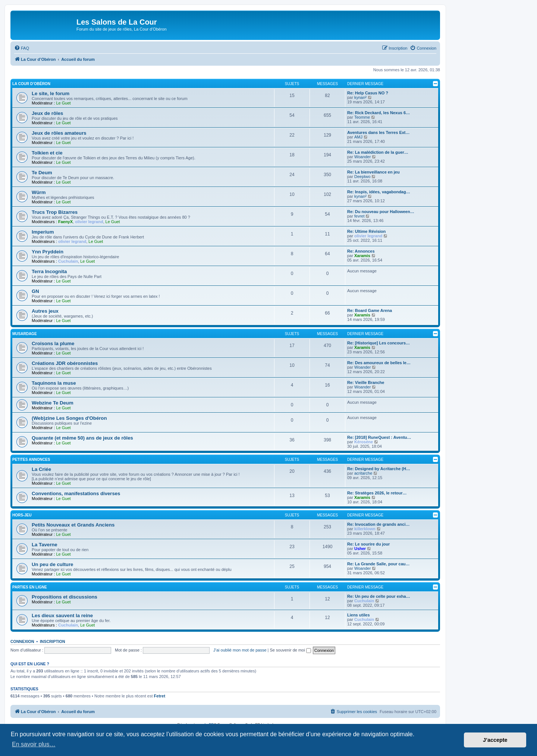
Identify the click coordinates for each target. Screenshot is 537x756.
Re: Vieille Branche (366, 382)
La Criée (41, 469)
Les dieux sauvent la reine (62, 616)
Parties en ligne (30, 587)
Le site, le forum (51, 93)
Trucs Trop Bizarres (55, 212)
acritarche (363, 473)
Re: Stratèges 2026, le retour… (377, 493)
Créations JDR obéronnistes (65, 363)
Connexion (22, 641)
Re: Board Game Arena (370, 310)
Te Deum (42, 173)
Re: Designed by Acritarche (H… (379, 469)
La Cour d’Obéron (31, 84)
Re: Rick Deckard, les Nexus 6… (379, 113)
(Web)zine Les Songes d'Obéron (69, 418)
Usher (360, 549)
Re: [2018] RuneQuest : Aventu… (379, 437)
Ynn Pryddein (48, 252)
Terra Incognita (49, 271)
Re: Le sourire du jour (368, 544)
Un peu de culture (52, 564)
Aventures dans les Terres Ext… (379, 132)
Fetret (160, 696)
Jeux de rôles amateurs (59, 133)
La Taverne (45, 545)
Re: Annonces (361, 251)
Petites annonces (31, 460)
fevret (359, 216)
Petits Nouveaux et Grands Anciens (73, 525)
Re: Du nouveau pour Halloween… (381, 212)
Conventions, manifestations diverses (76, 493)
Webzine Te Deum (53, 403)
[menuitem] (22, 48)
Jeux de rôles (47, 113)
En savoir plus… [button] (34, 744)
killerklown (365, 529)
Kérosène (364, 442)
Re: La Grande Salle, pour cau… (379, 564)
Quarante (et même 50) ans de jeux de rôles (82, 438)
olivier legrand (89, 222)
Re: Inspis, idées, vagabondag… (379, 192)
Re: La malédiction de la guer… (378, 152)
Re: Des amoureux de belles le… (379, 363)
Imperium (43, 232)
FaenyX (65, 222)
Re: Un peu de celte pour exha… (379, 596)
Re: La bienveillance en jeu (373, 172)
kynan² (360, 97)
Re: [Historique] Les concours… (379, 343)
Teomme (362, 117)
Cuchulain (68, 261)
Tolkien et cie (47, 153)
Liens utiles (359, 615)
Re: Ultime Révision (366, 231)
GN (35, 291)
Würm (39, 192)
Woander (362, 157)
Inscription (53, 641)
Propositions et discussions (65, 597)
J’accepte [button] (495, 740)
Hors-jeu (22, 515)
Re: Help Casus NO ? (368, 93)
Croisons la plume (53, 343)
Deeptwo (362, 176)
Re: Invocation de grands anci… (378, 524)
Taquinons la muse (54, 383)
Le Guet (63, 103)
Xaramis (362, 256)
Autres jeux (45, 311)
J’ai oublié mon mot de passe (240, 650)
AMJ (358, 137)
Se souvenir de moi (291, 650)
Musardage (25, 334)
